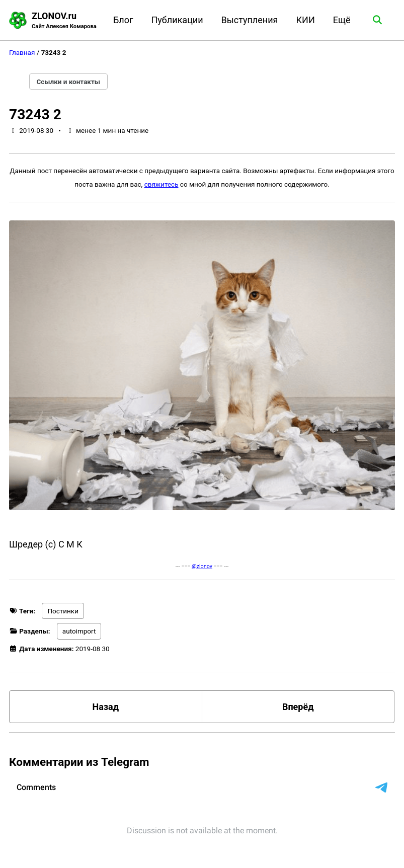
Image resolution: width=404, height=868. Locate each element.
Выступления (250, 20)
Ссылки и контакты (69, 82)
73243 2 (35, 114)
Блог (123, 20)
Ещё (342, 20)
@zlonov (202, 566)
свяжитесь (161, 184)
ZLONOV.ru (64, 21)
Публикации (177, 20)
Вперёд (298, 707)
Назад (105, 707)
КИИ (305, 20)
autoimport (79, 631)
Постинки (63, 611)
